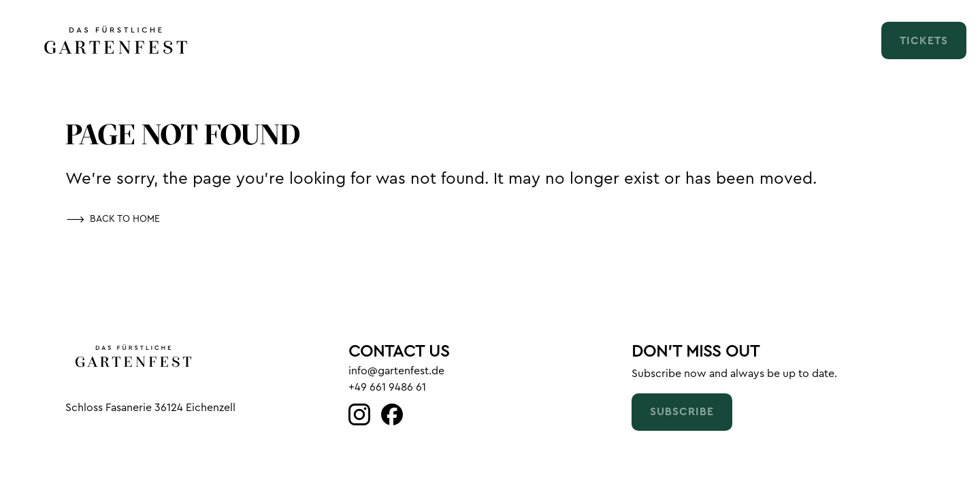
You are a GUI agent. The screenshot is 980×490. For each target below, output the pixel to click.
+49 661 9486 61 (387, 387)
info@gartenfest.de (396, 371)
